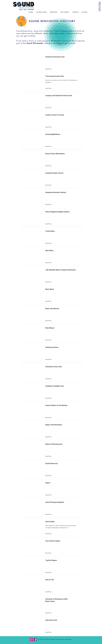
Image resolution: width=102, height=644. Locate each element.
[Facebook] (35, 640)
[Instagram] (32, 640)
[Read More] (50, 69)
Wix (70, 639)
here (60, 43)
